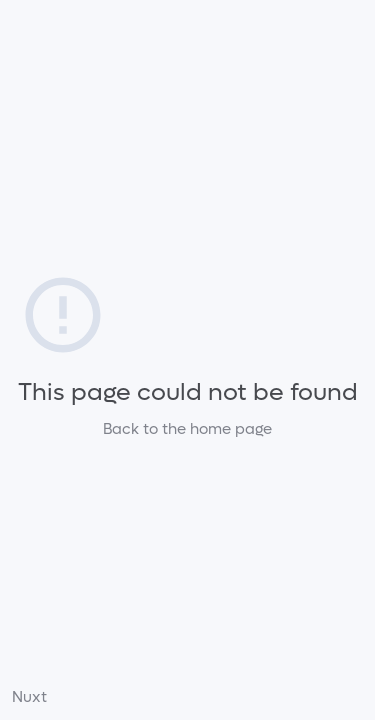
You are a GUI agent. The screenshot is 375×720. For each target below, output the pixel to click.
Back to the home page (187, 429)
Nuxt (29, 697)
